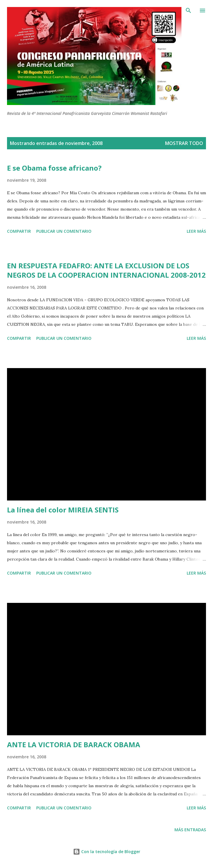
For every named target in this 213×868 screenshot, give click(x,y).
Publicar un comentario (64, 231)
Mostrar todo (184, 143)
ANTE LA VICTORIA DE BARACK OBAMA (74, 744)
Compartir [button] (19, 231)
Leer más (196, 231)
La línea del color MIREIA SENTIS (63, 510)
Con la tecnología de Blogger (107, 852)
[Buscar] (188, 10)
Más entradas (190, 830)
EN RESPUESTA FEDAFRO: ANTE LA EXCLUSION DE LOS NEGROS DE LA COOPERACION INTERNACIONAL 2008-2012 (106, 270)
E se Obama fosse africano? (54, 168)
